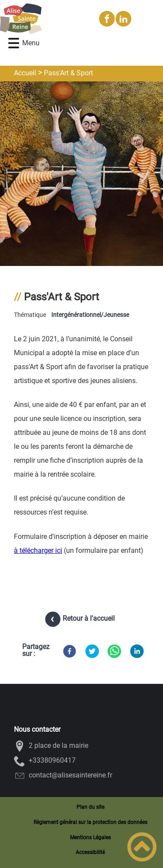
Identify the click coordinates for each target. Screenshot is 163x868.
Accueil (25, 73)
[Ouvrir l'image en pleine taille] (81, 174)
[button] (14, 43)
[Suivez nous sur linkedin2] (123, 19)
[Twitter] (92, 651)
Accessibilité (90, 852)
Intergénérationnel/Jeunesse (90, 315)
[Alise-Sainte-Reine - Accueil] (46, 19)
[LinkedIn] (137, 651)
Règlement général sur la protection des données (90, 822)
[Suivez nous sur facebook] (107, 19)
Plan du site (90, 807)
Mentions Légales (90, 838)
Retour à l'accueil (89, 618)
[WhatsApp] (114, 651)
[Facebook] (70, 651)
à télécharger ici (38, 550)
